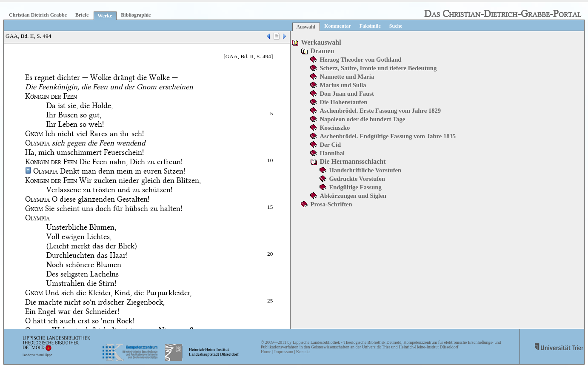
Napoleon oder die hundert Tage (362, 119)
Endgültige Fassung (355, 187)
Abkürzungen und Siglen (353, 196)
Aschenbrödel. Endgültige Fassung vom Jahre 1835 (388, 136)
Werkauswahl (321, 42)
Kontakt (303, 352)
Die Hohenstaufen (343, 102)
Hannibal (332, 153)
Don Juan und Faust (347, 94)
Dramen (322, 51)
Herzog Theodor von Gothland (360, 60)
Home (266, 352)
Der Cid (330, 145)
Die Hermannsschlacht (353, 161)
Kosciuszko (335, 128)
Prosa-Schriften (331, 204)
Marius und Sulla (343, 85)
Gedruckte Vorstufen (357, 179)
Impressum (283, 352)
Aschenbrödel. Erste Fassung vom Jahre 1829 (380, 111)
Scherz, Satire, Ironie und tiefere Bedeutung (378, 68)
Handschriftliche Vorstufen (365, 170)
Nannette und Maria (347, 77)
